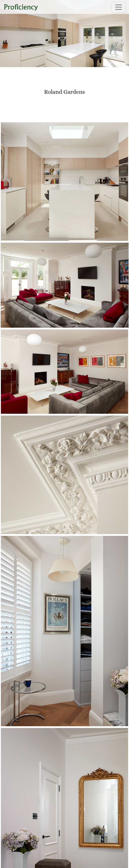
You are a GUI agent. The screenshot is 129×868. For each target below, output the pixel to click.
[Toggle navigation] (119, 7)
